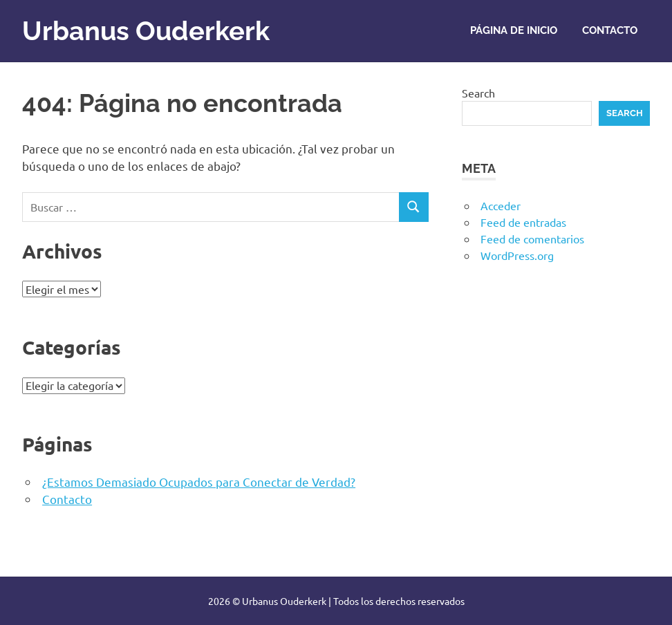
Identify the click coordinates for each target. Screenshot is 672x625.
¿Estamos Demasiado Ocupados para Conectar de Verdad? (199, 482)
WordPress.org (517, 255)
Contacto (610, 30)
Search (478, 93)
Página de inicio (514, 30)
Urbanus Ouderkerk (146, 31)
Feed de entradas (523, 222)
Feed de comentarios (532, 239)
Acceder (501, 205)
